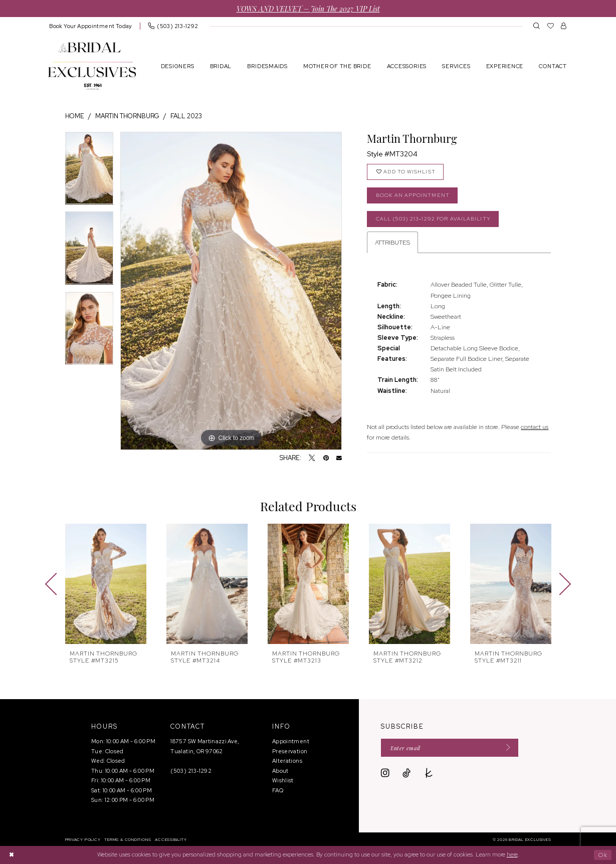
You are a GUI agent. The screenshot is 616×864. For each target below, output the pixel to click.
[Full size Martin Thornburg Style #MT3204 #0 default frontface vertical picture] (231, 291)
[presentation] (106, 584)
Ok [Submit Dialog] (603, 854)
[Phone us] (173, 26)
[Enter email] (450, 748)
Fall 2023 (186, 116)
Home (75, 116)
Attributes (392, 242)
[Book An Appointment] (91, 26)
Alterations (287, 761)
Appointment (291, 741)
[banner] (92, 66)
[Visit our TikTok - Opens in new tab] (406, 773)
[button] (564, 26)
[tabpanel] (89, 172)
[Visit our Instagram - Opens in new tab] (385, 773)
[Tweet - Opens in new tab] (312, 458)
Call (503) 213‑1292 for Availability (433, 219)
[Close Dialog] (12, 855)
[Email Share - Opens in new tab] (339, 458)
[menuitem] (91, 26)
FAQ (278, 790)
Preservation (290, 751)
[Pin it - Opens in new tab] (326, 458)
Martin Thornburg (127, 116)
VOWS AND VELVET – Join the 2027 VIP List (308, 8)
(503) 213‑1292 (191, 771)
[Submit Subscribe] (505, 748)
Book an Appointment (413, 195)
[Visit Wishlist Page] (551, 26)
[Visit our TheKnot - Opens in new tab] (429, 773)
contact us (535, 427)
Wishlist (283, 780)
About (280, 771)
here (512, 854)
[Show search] (537, 26)
